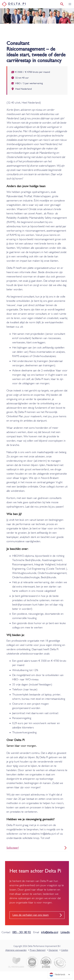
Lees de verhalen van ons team (31, 915)
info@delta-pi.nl (50, 932)
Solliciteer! (13, 848)
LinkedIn (65, 932)
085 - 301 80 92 (22, 932)
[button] (70, 4)
